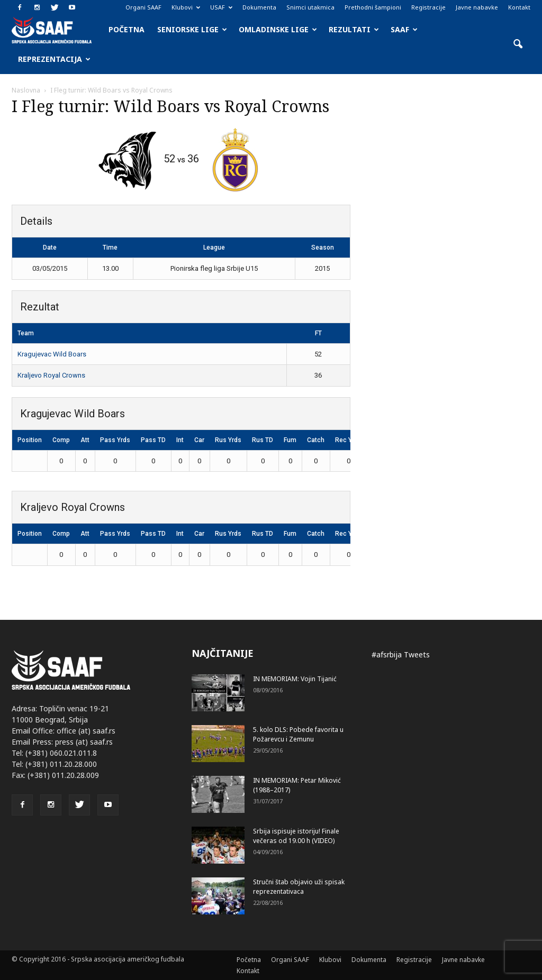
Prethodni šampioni (373, 7)
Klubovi (186, 7)
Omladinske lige (278, 29)
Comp (61, 440)
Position (30, 440)
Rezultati (354, 29)
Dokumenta (259, 7)
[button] (518, 44)
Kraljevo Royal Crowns (51, 375)
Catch (316, 440)
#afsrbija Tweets (401, 654)
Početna (127, 29)
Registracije (428, 7)
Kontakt (519, 7)
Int (180, 440)
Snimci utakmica (310, 7)
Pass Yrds (115, 440)
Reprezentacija (54, 59)
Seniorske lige (192, 29)
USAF (221, 7)
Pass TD (153, 440)
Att (85, 440)
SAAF (404, 29)
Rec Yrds (348, 440)
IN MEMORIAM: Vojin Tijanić (295, 679)
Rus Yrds (228, 440)
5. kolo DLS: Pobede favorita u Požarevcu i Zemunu (298, 734)
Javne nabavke (477, 7)
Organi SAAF (143, 7)
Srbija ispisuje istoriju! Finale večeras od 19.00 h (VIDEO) (296, 836)
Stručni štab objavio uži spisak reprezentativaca (299, 887)
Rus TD (263, 440)
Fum (290, 440)
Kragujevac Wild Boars (52, 354)
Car (199, 440)
